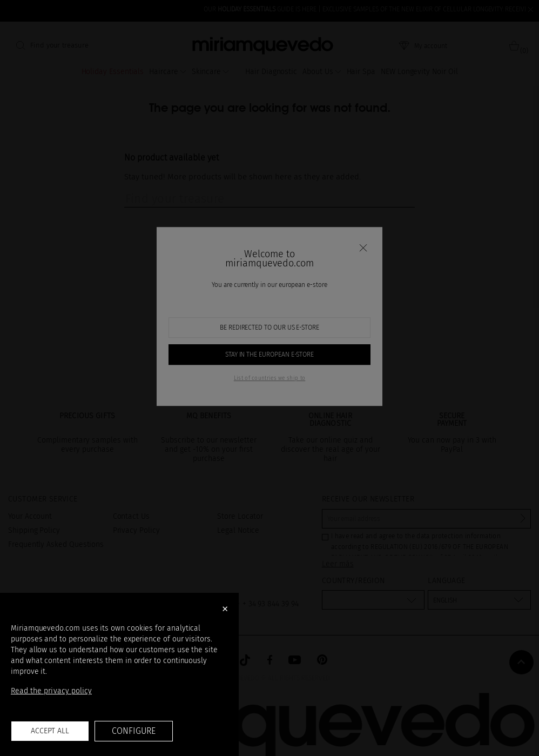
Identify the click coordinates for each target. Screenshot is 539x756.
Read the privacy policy (51, 691)
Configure (133, 731)
